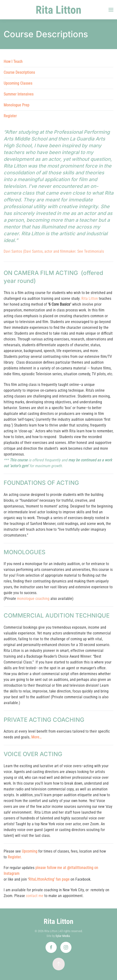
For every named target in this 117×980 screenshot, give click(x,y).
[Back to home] (58, 10)
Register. (15, 857)
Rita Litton (90, 298)
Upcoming (30, 851)
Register (10, 116)
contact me (35, 896)
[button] (111, 10)
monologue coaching (33, 599)
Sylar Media (63, 936)
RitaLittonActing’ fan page (49, 879)
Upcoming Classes (18, 83)
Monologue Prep (16, 105)
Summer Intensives (19, 94)
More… (36, 737)
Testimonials (94, 251)
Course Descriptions (19, 72)
